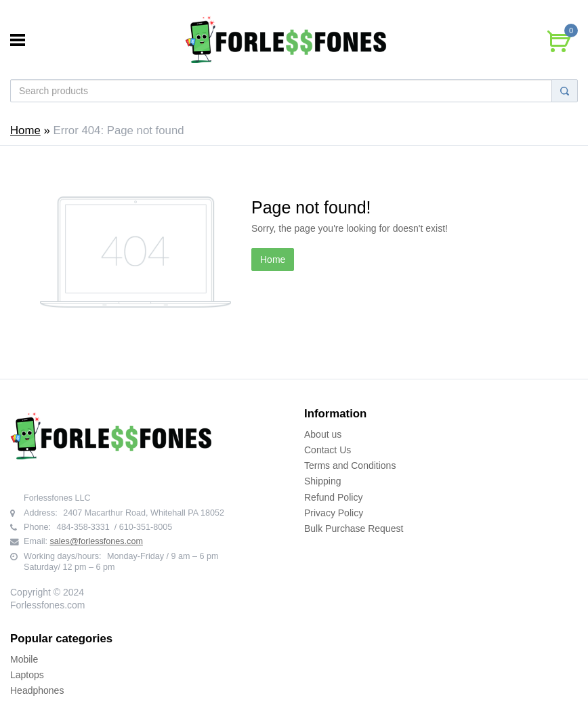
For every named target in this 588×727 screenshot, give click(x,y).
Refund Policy (333, 497)
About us (323, 434)
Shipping (323, 481)
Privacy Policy (334, 513)
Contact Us (328, 450)
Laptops (27, 675)
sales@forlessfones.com (97, 541)
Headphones (37, 690)
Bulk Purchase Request (354, 528)
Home (25, 130)
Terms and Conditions (350, 465)
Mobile (24, 659)
